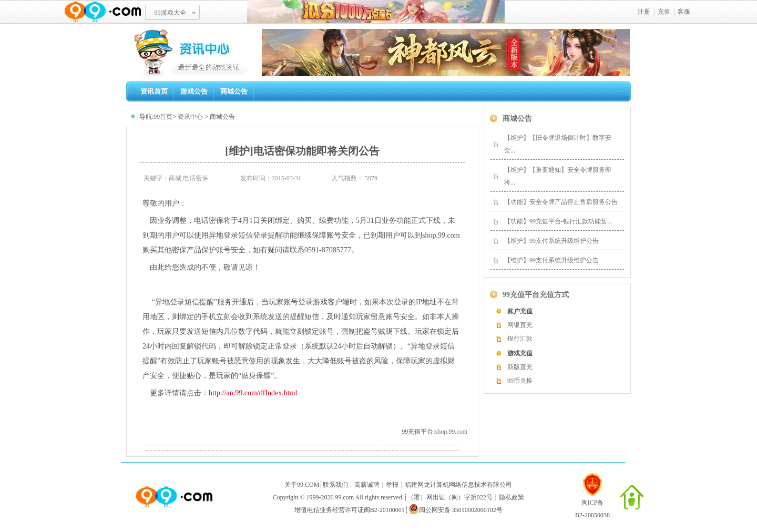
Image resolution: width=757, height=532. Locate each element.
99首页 (163, 117)
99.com (344, 497)
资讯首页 (154, 91)
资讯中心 (190, 117)
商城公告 (234, 91)
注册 (644, 12)
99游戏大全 (170, 13)
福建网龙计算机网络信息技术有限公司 (458, 485)
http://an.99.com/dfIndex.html (253, 393)
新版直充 (520, 367)
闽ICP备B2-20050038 (592, 505)
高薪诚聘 (367, 485)
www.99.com (103, 12)
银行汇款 (520, 339)
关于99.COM (302, 485)
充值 (664, 12)
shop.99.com (451, 432)
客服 (684, 12)
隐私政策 (512, 497)
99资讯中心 (194, 53)
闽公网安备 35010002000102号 (456, 509)
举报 (392, 485)
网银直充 (520, 325)
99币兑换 (520, 381)
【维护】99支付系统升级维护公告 (551, 241)
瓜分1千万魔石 (376, 12)
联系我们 (335, 485)
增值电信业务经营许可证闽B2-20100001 (350, 510)
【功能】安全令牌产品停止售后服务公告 (561, 202)
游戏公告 (194, 91)
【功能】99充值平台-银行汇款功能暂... (558, 221)
